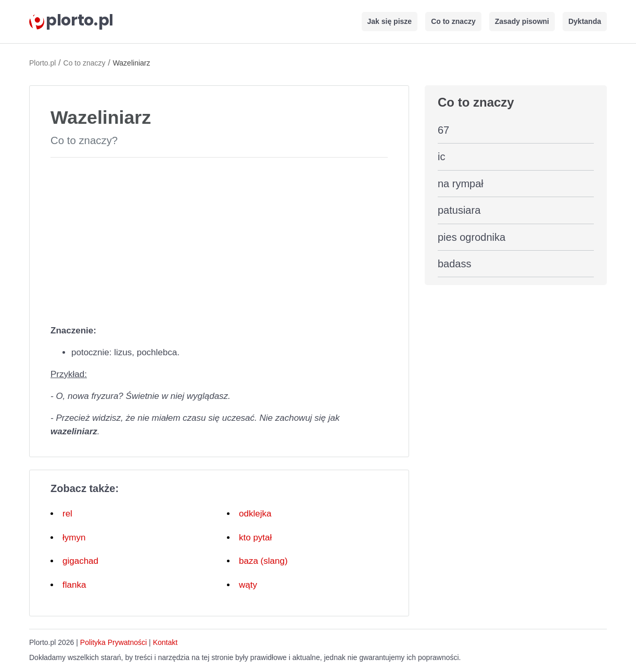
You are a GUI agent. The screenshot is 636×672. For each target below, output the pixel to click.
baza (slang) (263, 561)
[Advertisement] (219, 239)
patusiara (459, 210)
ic (441, 157)
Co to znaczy (453, 21)
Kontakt (165, 642)
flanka (74, 585)
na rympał (461, 184)
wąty (248, 585)
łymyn (74, 538)
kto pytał (255, 538)
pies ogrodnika (472, 237)
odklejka (255, 514)
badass (455, 264)
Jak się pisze (390, 21)
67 (443, 130)
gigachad (80, 561)
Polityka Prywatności (113, 642)
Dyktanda (585, 21)
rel (67, 514)
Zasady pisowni (522, 21)
